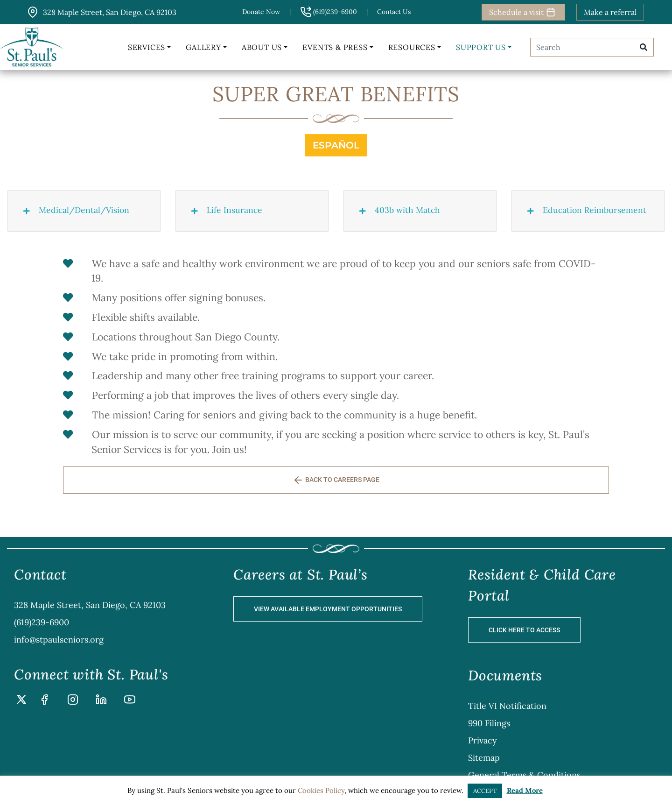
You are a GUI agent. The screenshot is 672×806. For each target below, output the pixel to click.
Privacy (483, 740)
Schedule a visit (522, 12)
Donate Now (261, 12)
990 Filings (489, 723)
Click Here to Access (524, 630)
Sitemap (484, 758)
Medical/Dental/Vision (73, 210)
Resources (412, 47)
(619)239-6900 (42, 622)
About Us (262, 47)
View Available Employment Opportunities (328, 609)
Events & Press (335, 47)
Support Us (481, 47)
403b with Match (396, 210)
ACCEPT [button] (485, 791)
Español (336, 145)
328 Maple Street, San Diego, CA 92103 (90, 605)
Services (147, 47)
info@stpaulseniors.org (59, 640)
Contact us (394, 12)
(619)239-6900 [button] (329, 12)
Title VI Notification (507, 706)
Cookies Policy (321, 790)
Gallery (203, 47)
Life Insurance (224, 210)
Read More (525, 790)
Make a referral (610, 12)
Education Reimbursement (584, 210)
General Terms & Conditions (524, 775)
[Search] (580, 47)
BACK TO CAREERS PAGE (336, 480)
